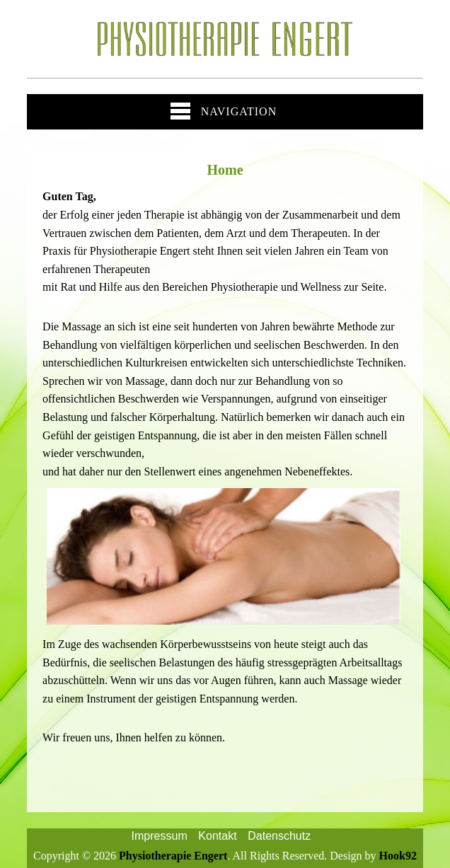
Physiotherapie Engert (173, 856)
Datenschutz (279, 836)
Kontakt (217, 836)
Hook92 (398, 856)
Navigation (224, 111)
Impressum (160, 836)
